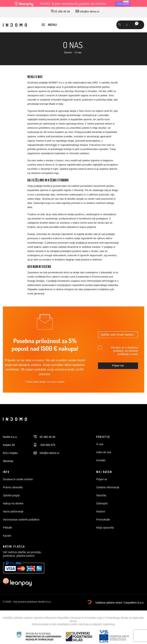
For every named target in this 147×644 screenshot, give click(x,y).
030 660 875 (44, 445)
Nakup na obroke (13, 503)
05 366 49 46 (60, 12)
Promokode (103, 520)
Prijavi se (102, 479)
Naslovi (101, 511)
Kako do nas (104, 452)
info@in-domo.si (87, 12)
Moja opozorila (105, 528)
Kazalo (7, 536)
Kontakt (101, 460)
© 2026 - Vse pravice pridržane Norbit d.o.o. (27, 602)
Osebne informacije (108, 487)
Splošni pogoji (11, 495)
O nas (100, 444)
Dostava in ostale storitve (18, 479)
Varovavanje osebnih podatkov (21, 520)
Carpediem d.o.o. (134, 603)
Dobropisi (102, 503)
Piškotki (7, 528)
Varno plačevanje (13, 511)
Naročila (101, 495)
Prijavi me (118, 366)
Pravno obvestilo (13, 487)
